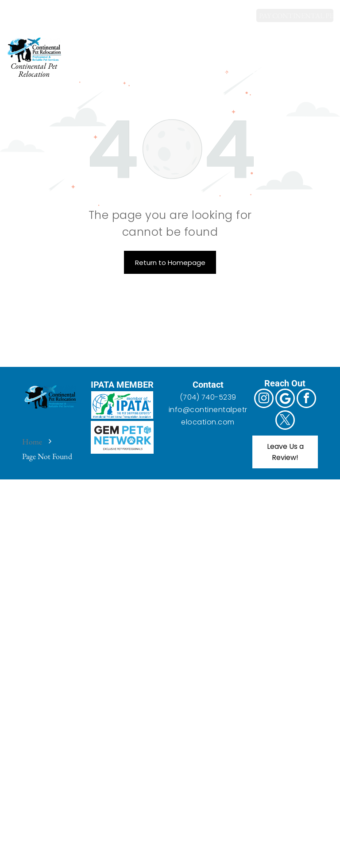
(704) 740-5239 (208, 397)
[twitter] (70, 11)
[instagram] (14, 11)
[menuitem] (113, 49)
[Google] (33, 11)
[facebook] (52, 11)
